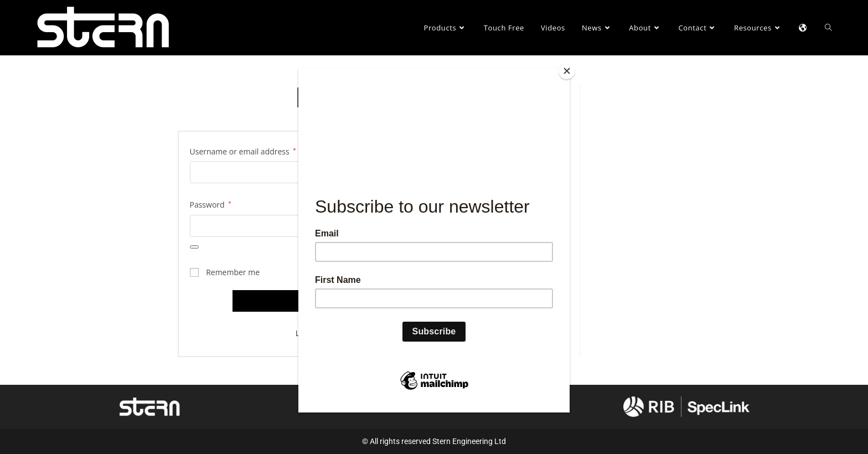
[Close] (567, 71)
